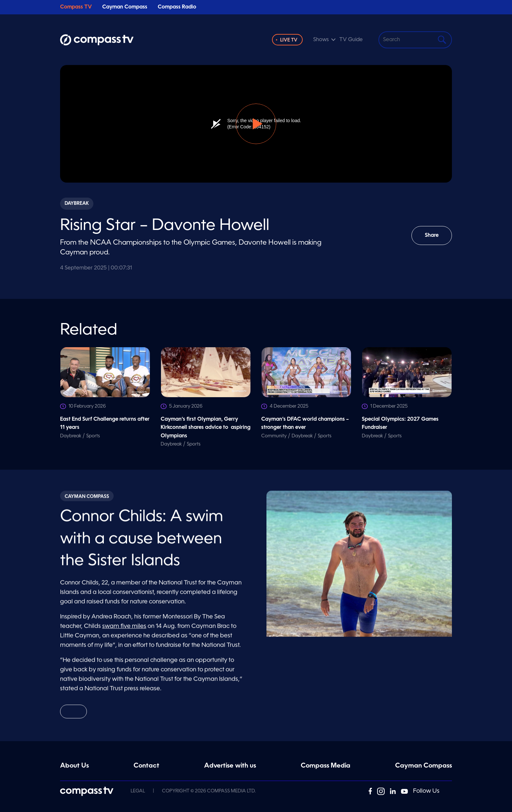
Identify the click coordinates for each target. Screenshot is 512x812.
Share (436, 239)
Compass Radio (177, 7)
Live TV (289, 40)
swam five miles (124, 629)
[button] (256, 124)
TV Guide (351, 40)
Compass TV (76, 7)
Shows (321, 40)
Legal (138, 791)
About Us (74, 766)
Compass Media (326, 766)
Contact (146, 766)
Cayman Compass (125, 7)
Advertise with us (230, 766)
